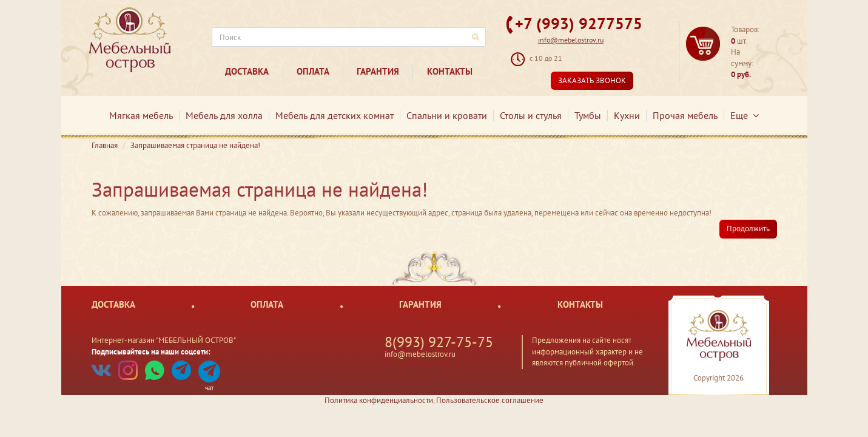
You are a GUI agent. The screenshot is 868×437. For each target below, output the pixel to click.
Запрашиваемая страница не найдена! (195, 145)
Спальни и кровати (447, 115)
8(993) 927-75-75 (439, 342)
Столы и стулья (531, 115)
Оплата (313, 71)
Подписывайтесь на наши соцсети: (151, 352)
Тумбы (588, 115)
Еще (745, 115)
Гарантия (378, 71)
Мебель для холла (224, 115)
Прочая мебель (685, 115)
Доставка (247, 71)
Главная (105, 145)
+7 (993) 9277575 (579, 23)
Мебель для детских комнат (335, 115)
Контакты (450, 71)
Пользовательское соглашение (490, 400)
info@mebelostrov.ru (571, 40)
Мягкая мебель (141, 115)
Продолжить (748, 229)
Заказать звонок (592, 80)
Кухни (627, 115)
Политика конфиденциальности (379, 400)
